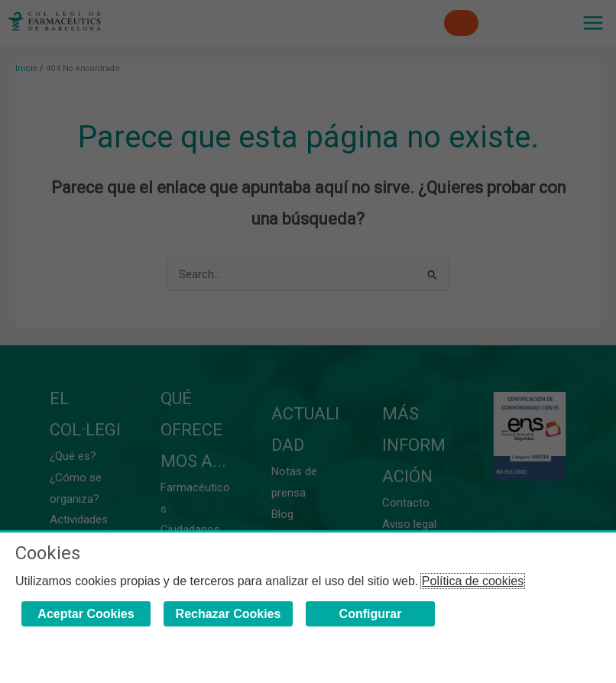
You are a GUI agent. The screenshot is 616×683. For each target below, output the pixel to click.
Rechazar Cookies (229, 614)
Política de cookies (473, 581)
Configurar (371, 614)
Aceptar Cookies (86, 614)
